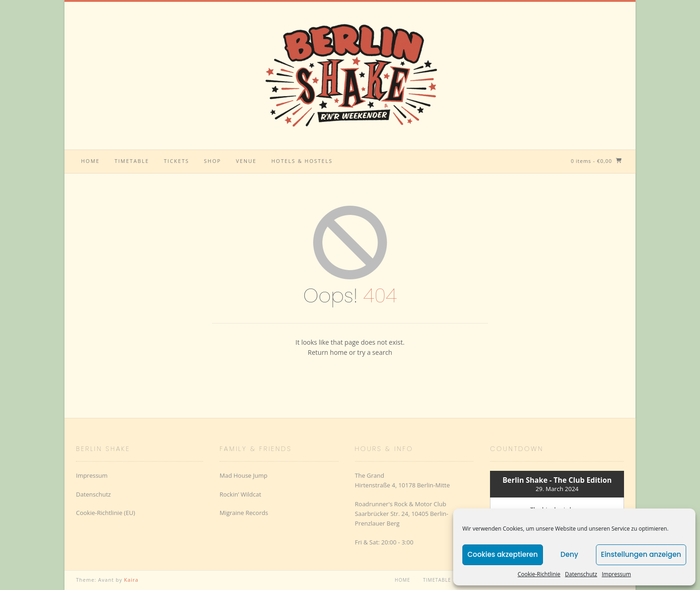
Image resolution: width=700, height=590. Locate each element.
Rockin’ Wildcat (240, 494)
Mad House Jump (244, 475)
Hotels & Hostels (302, 161)
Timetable (132, 161)
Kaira (131, 580)
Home (90, 161)
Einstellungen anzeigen (641, 554)
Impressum (616, 574)
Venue (246, 161)
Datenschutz (581, 574)
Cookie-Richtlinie (539, 574)
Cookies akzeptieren (503, 554)
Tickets (177, 161)
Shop (213, 161)
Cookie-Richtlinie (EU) (105, 513)
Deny (569, 554)
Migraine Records (244, 513)
